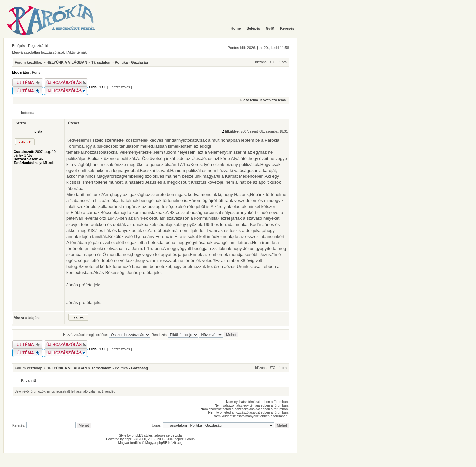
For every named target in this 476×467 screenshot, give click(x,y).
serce (170, 435)
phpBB (130, 439)
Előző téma (249, 100)
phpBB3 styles (142, 435)
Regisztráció (38, 46)
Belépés (19, 46)
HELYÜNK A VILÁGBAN (67, 62)
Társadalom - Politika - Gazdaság (120, 62)
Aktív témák (77, 52)
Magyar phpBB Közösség (164, 443)
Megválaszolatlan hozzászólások (38, 52)
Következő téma (273, 100)
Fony (36, 72)
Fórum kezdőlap (28, 62)
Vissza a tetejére (27, 318)
